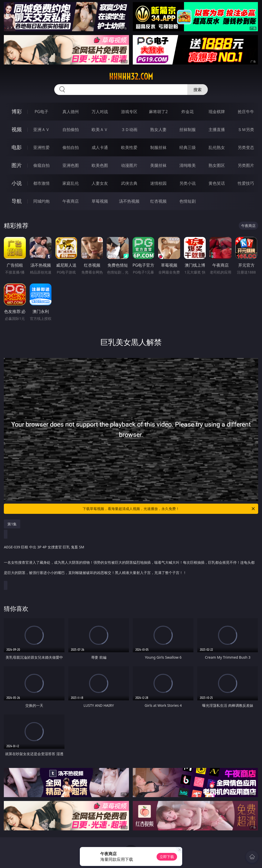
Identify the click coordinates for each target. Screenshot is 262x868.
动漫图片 (129, 165)
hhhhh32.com (131, 77)
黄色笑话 (217, 183)
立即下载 (167, 857)
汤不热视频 (129, 201)
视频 (17, 129)
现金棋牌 (217, 112)
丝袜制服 (188, 129)
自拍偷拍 (71, 129)
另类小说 (188, 183)
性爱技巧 (246, 183)
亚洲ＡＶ (41, 129)
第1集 (12, 524)
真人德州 (71, 112)
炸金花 (188, 112)
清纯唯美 (188, 165)
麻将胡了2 (158, 112)
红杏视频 (158, 201)
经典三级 (188, 147)
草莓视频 (100, 201)
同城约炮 (41, 201)
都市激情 (41, 183)
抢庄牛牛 (246, 112)
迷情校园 (158, 183)
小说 (17, 183)
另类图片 (246, 165)
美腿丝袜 (158, 165)
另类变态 (246, 147)
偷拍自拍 (71, 147)
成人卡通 (100, 147)
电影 (17, 147)
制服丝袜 (158, 147)
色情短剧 (188, 201)
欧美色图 (100, 165)
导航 (17, 201)
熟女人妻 (158, 129)
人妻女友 (100, 183)
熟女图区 (217, 165)
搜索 (198, 90)
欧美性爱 (129, 147)
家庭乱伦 (71, 183)
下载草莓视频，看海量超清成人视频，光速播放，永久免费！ (169, 509)
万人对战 (100, 112)
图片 (17, 165)
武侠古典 (129, 183)
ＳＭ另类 (246, 129)
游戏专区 (129, 112)
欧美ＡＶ (100, 129)
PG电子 (41, 112)
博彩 (17, 111)
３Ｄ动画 (129, 129)
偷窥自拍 (41, 165)
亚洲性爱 (41, 147)
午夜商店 (71, 201)
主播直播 (217, 129)
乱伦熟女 (217, 147)
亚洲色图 (71, 165)
